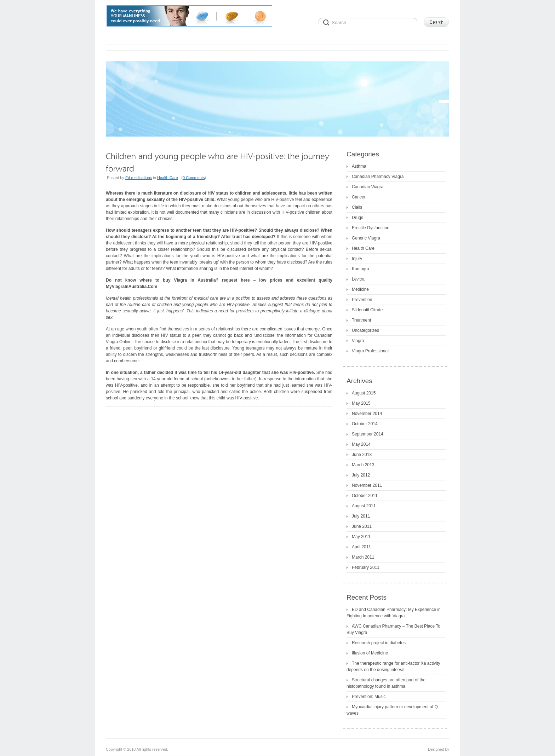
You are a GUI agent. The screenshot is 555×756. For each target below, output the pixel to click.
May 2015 (361, 403)
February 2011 (366, 567)
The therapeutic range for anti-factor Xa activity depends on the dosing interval (393, 666)
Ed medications (139, 178)
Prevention (362, 300)
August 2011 (364, 506)
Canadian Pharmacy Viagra (378, 177)
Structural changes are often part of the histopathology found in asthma (386, 683)
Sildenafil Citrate (367, 310)
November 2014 (367, 414)
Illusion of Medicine (370, 653)
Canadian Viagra (368, 187)
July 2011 (361, 516)
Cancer (359, 197)
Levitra (358, 279)
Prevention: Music (369, 697)
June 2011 (362, 526)
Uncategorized (365, 330)
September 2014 (368, 434)
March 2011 (363, 557)
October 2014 (365, 424)
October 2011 (365, 496)
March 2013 (363, 465)
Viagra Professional (370, 351)
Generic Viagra (366, 238)
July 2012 (361, 475)
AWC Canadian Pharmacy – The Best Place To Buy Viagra (393, 629)
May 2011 (361, 537)
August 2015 (364, 393)
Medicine (360, 289)
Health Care (168, 178)
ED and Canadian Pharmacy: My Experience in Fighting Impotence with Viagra (394, 613)
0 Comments (194, 178)
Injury (357, 259)
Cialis (357, 207)
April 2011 (361, 547)
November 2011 (367, 485)
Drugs (357, 218)
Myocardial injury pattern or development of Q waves (392, 710)
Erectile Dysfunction (371, 228)
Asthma (359, 166)
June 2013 (362, 455)
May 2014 (361, 444)
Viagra (358, 341)
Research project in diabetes (379, 643)
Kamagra (361, 269)
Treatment (361, 320)
